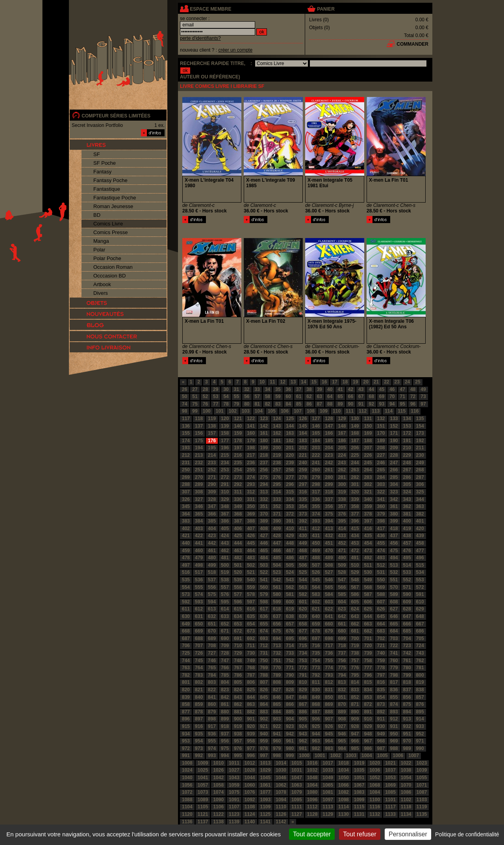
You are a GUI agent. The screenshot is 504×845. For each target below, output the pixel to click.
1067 (359, 785)
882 (251, 712)
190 (394, 441)
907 (329, 719)
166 (329, 433)
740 (381, 653)
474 (381, 551)
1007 (414, 756)
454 (368, 543)
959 (264, 741)
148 (342, 426)
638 (290, 616)
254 (238, 470)
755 (329, 661)
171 (394, 433)
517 (199, 572)
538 (225, 580)
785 (225, 675)
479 (199, 558)
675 (277, 631)
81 (257, 404)
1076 (250, 792)
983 (329, 748)
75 (195, 404)
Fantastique (107, 189)
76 (205, 404)
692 (251, 638)
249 (420, 463)
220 (290, 455)
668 (186, 631)
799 (407, 675)
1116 (375, 807)
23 (397, 382)
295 (277, 484)
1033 (328, 770)
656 (277, 624)
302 (368, 484)
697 (316, 638)
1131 (359, 814)
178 (238, 441)
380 (394, 514)
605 (355, 602)
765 (212, 668)
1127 (297, 814)
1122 (218, 814)
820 (186, 690)
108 (311, 411)
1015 (297, 763)
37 (299, 389)
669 (199, 631)
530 (368, 572)
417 (381, 529)
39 (320, 389)
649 (186, 624)
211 (420, 448)
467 (290, 551)
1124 (250, 814)
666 (407, 624)
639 (303, 616)
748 (238, 661)
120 (225, 419)
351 (264, 506)
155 (186, 433)
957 (238, 741)
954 (199, 741)
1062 (281, 785)
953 (186, 741)
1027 (234, 770)
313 (264, 492)
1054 (406, 778)
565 (329, 587)
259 (303, 470)
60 (288, 396)
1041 (203, 778)
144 (290, 426)
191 (407, 441)
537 (212, 580)
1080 (312, 792)
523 (277, 572)
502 (251, 565)
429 (290, 536)
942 (290, 734)
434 (355, 536)
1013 (266, 763)
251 (199, 470)
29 (216, 389)
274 (251, 477)
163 (290, 433)
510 (355, 565)
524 (290, 572)
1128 (312, 814)
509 (342, 565)
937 (225, 734)
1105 (203, 807)
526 (316, 572)
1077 (266, 792)
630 (186, 616)
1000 (304, 756)
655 (264, 624)
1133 (390, 814)
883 (264, 712)
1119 (422, 807)
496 (420, 558)
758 (368, 661)
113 (376, 411)
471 (342, 551)
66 (351, 396)
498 (199, 565)
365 (199, 514)
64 (330, 396)
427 (264, 536)
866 (290, 704)
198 (251, 448)
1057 (203, 785)
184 (316, 441)
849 (316, 697)
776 (355, 668)
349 (238, 506)
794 (342, 675)
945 (329, 734)
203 (316, 448)
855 (394, 697)
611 (186, 609)
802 (199, 682)
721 (381, 646)
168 (355, 433)
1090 (218, 800)
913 (407, 719)
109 (324, 411)
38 (309, 389)
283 (368, 477)
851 (342, 697)
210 (407, 448)
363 (420, 506)
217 (251, 455)
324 (407, 492)
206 (355, 448)
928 (355, 726)
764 (199, 668)
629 (420, 609)
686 (420, 631)
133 (394, 419)
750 (264, 661)
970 (407, 741)
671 (225, 631)
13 (293, 382)
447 (277, 543)
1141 (266, 822)
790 (290, 675)
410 (290, 529)
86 (309, 404)
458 (420, 543)
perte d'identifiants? (200, 38)
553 (420, 580)
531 (381, 572)
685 (407, 631)
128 (329, 419)
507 (316, 565)
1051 (359, 778)
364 (186, 514)
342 (394, 499)
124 (277, 419)
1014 (281, 763)
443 (225, 543)
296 (290, 484)
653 (238, 624)
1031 (297, 770)
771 (290, 668)
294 (264, 484)
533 (407, 572)
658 (303, 624)
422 (199, 536)
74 (184, 404)
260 (316, 470)
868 (316, 704)
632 (212, 616)
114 (389, 411)
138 (212, 426)
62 (309, 396)
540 (251, 580)
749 (251, 661)
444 (238, 543)
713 (277, 646)
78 (226, 404)
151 (381, 426)
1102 (406, 800)
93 (382, 404)
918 (225, 726)
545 (316, 580)
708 (212, 646)
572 (420, 587)
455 (381, 543)
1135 (422, 814)
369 (251, 514)
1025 (203, 770)
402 (186, 529)
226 (368, 455)
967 (368, 741)
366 (212, 514)
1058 (218, 785)
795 (355, 675)
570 (394, 587)
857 (420, 697)
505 (290, 565)
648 (420, 616)
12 (283, 382)
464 (251, 551)
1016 (312, 763)
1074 (218, 792)
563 (303, 587)
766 (225, 668)
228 (394, 455)
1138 (218, 822)
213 (199, 455)
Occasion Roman (113, 267)
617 (264, 609)
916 (199, 726)
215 (225, 455)
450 (316, 543)
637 (277, 616)
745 (199, 661)
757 (355, 661)
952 (420, 734)
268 (420, 470)
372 (290, 514)
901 (251, 719)
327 (199, 499)
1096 (312, 800)
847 (290, 697)
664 (381, 624)
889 (342, 712)
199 (264, 448)
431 (316, 536)
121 (238, 419)
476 (407, 551)
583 (316, 594)
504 (277, 565)
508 (329, 565)
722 (394, 646)
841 (212, 697)
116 (415, 411)
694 (277, 638)
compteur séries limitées (116, 116)
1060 (250, 785)
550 (381, 580)
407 (251, 529)
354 (303, 506)
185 (329, 441)
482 (238, 558)
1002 (336, 756)
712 (264, 646)
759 (381, 661)
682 (368, 631)
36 (288, 389)
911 (381, 719)
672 (238, 631)
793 (329, 675)
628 (407, 609)
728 (225, 653)
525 (303, 572)
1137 (203, 822)
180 (264, 441)
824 (238, 690)
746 (212, 661)
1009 (203, 763)
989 (407, 748)
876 (420, 704)
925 (316, 726)
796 (368, 675)
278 (303, 477)
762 (420, 661)
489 (329, 558)
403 (199, 529)
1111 (297, 807)
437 (394, 536)
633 (225, 616)
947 (355, 734)
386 (225, 521)
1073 (203, 792)
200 (277, 448)
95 (403, 404)
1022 (406, 763)
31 (236, 389)
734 (303, 653)
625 (368, 609)
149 (355, 426)
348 (225, 506)
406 (238, 529)
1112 (312, 807)
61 (299, 396)
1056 (187, 785)
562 (290, 587)
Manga (101, 241)
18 (345, 382)
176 (212, 441)
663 (368, 624)
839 (186, 697)
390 (277, 521)
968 (381, 741)
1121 (203, 814)
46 (392, 389)
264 (368, 470)
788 (264, 675)
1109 (266, 807)
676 (290, 631)
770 (277, 668)
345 (186, 506)
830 (316, 690)
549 (368, 580)
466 (277, 551)
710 (238, 646)
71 (403, 396)
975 (225, 748)
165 (316, 433)
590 (407, 594)
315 (290, 492)
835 (381, 690)
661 (342, 624)
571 (407, 587)
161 (264, 433)
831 (329, 690)
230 (420, 455)
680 (342, 631)
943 (303, 734)
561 (277, 587)
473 (368, 551)
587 (368, 594)
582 (303, 594)
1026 (218, 770)
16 (324, 382)
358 (355, 506)
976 (238, 748)
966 (355, 741)
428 (277, 536)
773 (316, 668)
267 (407, 470)
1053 (390, 778)
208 (381, 448)
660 (329, 624)
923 (290, 726)
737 (342, 653)
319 (342, 492)
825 (251, 690)
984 (342, 748)
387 (238, 521)
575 (212, 594)
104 (259, 411)
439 (420, 536)
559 (251, 587)
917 (212, 726)
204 (329, 448)
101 (220, 411)
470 (329, 551)
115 (402, 411)
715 (303, 646)
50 (184, 396)
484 (264, 558)
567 (355, 587)
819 (420, 682)
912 (394, 719)
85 (299, 404)
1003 (351, 756)
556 (212, 587)
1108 (250, 807)
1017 (328, 763)
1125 (266, 814)
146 (316, 426)
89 (340, 404)
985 (355, 748)
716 (316, 646)
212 (186, 455)
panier (326, 9)
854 (381, 697)
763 (186, 668)
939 (251, 734)
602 (316, 602)
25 (418, 382)
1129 (328, 814)
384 (199, 521)
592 (186, 602)
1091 (234, 800)
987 (381, 748)
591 (420, 594)
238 (277, 463)
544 (303, 580)
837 (407, 690)
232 (199, 463)
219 (277, 455)
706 (186, 646)
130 (355, 419)
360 (381, 506)
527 (329, 572)
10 (262, 382)
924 (303, 726)
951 (407, 734)
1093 (266, 800)
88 (330, 404)
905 (303, 719)
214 (212, 455)
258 (290, 470)
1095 (297, 800)
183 (303, 441)
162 (277, 433)
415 (355, 529)
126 (303, 419)
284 (381, 477)
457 (407, 543)
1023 (422, 763)
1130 (344, 814)
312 (251, 492)
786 (238, 675)
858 (186, 704)
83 (278, 404)
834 (368, 690)
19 (355, 382)
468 (303, 551)
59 (278, 396)
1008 (187, 763)
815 (368, 682)
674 (264, 631)
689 (212, 638)
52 (205, 396)
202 (303, 448)
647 (407, 616)
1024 (187, 770)
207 (368, 448)
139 (225, 426)
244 (355, 463)
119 (212, 419)
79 (236, 404)
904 (290, 719)
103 (246, 411)
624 (355, 609)
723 (407, 646)
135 (420, 419)
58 (268, 396)
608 (394, 602)
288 (186, 484)
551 (394, 580)
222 (316, 455)
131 (368, 419)
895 (420, 712)
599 (277, 602)
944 (316, 734)
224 (342, 455)
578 (251, 594)
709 (225, 646)
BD (97, 215)
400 (407, 521)
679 (329, 631)
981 (303, 748)
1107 (234, 807)
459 (186, 551)
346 (199, 506)
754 (316, 661)
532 (394, 572)
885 (290, 712)
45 (382, 389)
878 (199, 712)
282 (355, 477)
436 (381, 536)
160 (251, 433)
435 (368, 536)
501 (238, 565)
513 (394, 565)
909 (355, 719)
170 (381, 433)
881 (238, 712)
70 (392, 396)
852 (355, 697)
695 (290, 638)
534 (420, 572)
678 (316, 631)
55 (236, 396)
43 (361, 389)
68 (371, 396)
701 (368, 638)
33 (257, 389)
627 (394, 609)
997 (264, 756)
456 (394, 543)
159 (238, 433)
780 (407, 668)
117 (186, 419)
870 (342, 704)
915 (186, 726)
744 (186, 661)
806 (251, 682)
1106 (218, 807)
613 (212, 609)
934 (186, 734)
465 (264, 551)
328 (212, 499)
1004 (367, 756)
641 (329, 616)
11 (272, 382)
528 (342, 572)
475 (394, 551)
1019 (359, 763)
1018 (344, 763)
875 (407, 704)
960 (277, 741)
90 (351, 404)
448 (290, 543)
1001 (320, 756)
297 (303, 484)
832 (342, 690)
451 (329, 543)
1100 (375, 800)
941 (277, 734)
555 (199, 587)
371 (277, 514)
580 (277, 594)
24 (407, 382)
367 (225, 514)
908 (342, 719)
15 (314, 382)
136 (186, 426)
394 (329, 521)
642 (342, 616)
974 (212, 748)
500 (225, 565)
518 (212, 572)
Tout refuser (359, 834)
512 (381, 565)
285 (394, 477)
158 (225, 433)
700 (355, 638)
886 (303, 712)
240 (303, 463)
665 (394, 624)
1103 (422, 800)
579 (264, 594)
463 (238, 551)
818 (407, 682)
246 (381, 463)
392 (303, 521)
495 (407, 558)
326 (186, 499)
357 (342, 506)
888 (329, 712)
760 (394, 661)
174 (186, 441)
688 (199, 638)
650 (199, 624)
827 (277, 690)
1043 (234, 778)
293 (251, 484)
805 (238, 682)
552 (407, 580)
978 (264, 748)
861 (225, 704)
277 (290, 477)
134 (407, 419)
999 (290, 756)
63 (320, 396)
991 (186, 756)
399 (394, 521)
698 (329, 638)
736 (329, 653)
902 (264, 719)
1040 (187, 778)
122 (251, 419)
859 (199, 704)
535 (186, 580)
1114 (344, 807)
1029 (266, 770)
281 (342, 477)
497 (186, 565)
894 (407, 712)
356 (329, 506)
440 (186, 543)
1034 (344, 770)
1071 (422, 785)
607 (381, 602)
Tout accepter (312, 834)
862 (238, 704)
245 (368, 463)
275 (264, 477)
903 (277, 719)
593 (199, 602)
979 (277, 748)
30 (226, 389)
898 (212, 719)
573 (186, 594)
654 (251, 624)
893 (394, 712)
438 (407, 536)
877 (186, 712)
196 (225, 448)
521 (251, 572)
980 (290, 748)
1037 (390, 770)
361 (394, 506)
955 (212, 741)
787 (251, 675)
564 (316, 587)
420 (420, 529)
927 (342, 726)
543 (290, 580)
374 (316, 514)
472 (355, 551)
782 (186, 675)
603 (329, 602)
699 (342, 638)
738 (355, 653)
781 (420, 668)
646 (394, 616)
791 (303, 675)
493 (381, 558)
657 (290, 624)
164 (303, 433)
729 (238, 653)
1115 (359, 807)
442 (212, 543)
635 (251, 616)
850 (329, 697)
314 (277, 492)
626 (381, 609)
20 (366, 382)
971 (420, 741)
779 (394, 668)
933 (420, 726)
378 (368, 514)
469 (316, 551)
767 (238, 668)
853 (368, 697)
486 (290, 558)
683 (381, 631)
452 (342, 543)
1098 (344, 800)
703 (394, 638)
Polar (99, 250)
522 (264, 572)
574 (199, 594)
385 (212, 521)
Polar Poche (107, 258)
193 (186, 448)
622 (329, 609)
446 (264, 543)
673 (251, 631)
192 (420, 441)
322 (381, 492)
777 (368, 668)
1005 (383, 756)
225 (355, 455)
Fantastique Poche (115, 198)
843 (238, 697)
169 (368, 433)
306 (420, 484)
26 (184, 389)
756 (342, 661)
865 (277, 704)
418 (394, 529)
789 (277, 675)
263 (355, 470)
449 (303, 543)
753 (303, 661)
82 (268, 404)
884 (277, 712)
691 (238, 638)
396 (355, 521)
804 (225, 682)
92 (371, 404)
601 (303, 602)
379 (381, 514)
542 (277, 580)
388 (251, 521)
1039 (422, 770)
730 (251, 653)
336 (316, 499)
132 (381, 419)
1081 (328, 792)
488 (316, 558)
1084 (375, 792)
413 (329, 529)
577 (238, 594)
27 (195, 389)
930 (381, 726)
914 (420, 719)
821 (199, 690)
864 (264, 704)
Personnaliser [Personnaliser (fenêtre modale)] (408, 834)
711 (251, 646)
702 (381, 638)
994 (225, 756)
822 (212, 690)
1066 (344, 785)
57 (257, 396)
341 (381, 499)
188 (368, 441)
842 (225, 697)
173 (420, 433)
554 (186, 587)
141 (251, 426)
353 (290, 506)
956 (225, 741)
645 (381, 616)
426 (251, 536)
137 (199, 426)
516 (186, 572)
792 (316, 675)
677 (303, 631)
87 (320, 404)
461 (212, 551)
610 (420, 602)
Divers (101, 293)
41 (340, 389)
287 (420, 477)
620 (303, 609)
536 (199, 580)
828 (290, 690)
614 (225, 609)
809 (290, 682)
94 (392, 404)
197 (238, 448)
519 (225, 572)
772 (303, 668)
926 (329, 726)
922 (277, 726)
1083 (359, 792)
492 (368, 558)
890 (355, 712)
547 (342, 580)
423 (212, 536)
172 (407, 433)
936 (212, 734)
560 (264, 587)
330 (238, 499)
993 (212, 756)
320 (355, 492)
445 (251, 543)
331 (251, 499)
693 (264, 638)
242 (329, 463)
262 (342, 470)
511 (368, 565)
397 (368, 521)
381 (407, 514)
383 (186, 521)
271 (212, 477)
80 (247, 404)
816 (381, 682)
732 (277, 653)
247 (394, 463)
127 (316, 419)
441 (199, 543)
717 (329, 646)
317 (316, 492)
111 (350, 411)
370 (264, 514)
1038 (406, 770)
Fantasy (102, 172)
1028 (250, 770)
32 (247, 389)
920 (251, 726)
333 (277, 499)
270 (199, 477)
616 (251, 609)
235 (238, 463)
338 (342, 499)
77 (216, 404)
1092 (250, 800)
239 (290, 463)
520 (238, 572)
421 (186, 536)
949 (381, 734)
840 (199, 697)
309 (212, 492)
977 (251, 748)
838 (420, 690)
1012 (250, 763)
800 (420, 675)
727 (212, 653)
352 (277, 506)
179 (251, 441)
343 (407, 499)
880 (225, 712)
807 (264, 682)
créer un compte (235, 50)
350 (251, 506)
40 (330, 389)
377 (355, 514)
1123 (234, 814)
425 (238, 536)
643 (355, 616)
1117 (390, 807)
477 (420, 551)
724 (420, 646)
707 (199, 646)
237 (264, 463)
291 (225, 484)
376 (342, 514)
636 (264, 616)
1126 (281, 814)
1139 (234, 822)
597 (251, 602)
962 (303, 741)
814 (355, 682)
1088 (187, 800)
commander (412, 44)
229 (407, 455)
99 (195, 411)
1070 (406, 785)
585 (342, 594)
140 (238, 426)
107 (298, 411)
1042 (218, 778)
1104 (187, 807)
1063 (297, 785)
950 (394, 734)
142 (264, 426)
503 (264, 565)
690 (225, 638)
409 (277, 529)
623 (342, 609)
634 (238, 616)
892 (381, 712)
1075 (234, 792)
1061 (266, 785)
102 (233, 411)
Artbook (102, 284)
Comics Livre (108, 224)
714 (290, 646)
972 (186, 748)
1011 (234, 763)
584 (329, 594)
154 (420, 426)
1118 (406, 807)
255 (251, 470)
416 (368, 529)
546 (329, 580)
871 (355, 704)
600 (290, 602)
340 (368, 499)
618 (277, 609)
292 (238, 484)
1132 (375, 814)
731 (264, 653)
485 (277, 558)
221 (303, 455)
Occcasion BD (109, 276)
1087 (422, 792)
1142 (281, 822)
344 (420, 499)
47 (403, 389)
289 (199, 484)
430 (303, 536)
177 (225, 441)
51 (195, 396)
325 (420, 492)
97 (423, 404)
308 (199, 492)
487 (303, 558)
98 (184, 411)
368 (238, 514)
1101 (390, 800)
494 (394, 558)
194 (199, 448)
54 (226, 396)
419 (407, 529)
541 (264, 580)
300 (342, 484)
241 (316, 463)
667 (420, 624)
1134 (406, 814)
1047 (297, 778)
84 (288, 404)
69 (382, 396)
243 (342, 463)
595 (225, 602)
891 (368, 712)
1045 (266, 778)
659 (316, 624)
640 (316, 616)
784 (212, 675)
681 (355, 631)
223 (329, 455)
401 (420, 521)
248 (407, 463)
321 (368, 492)
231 (186, 463)
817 (394, 682)
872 (368, 704)
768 (251, 668)
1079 (297, 792)
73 (423, 396)
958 (251, 741)
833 (355, 690)
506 (303, 565)
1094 (281, 800)
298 (316, 484)
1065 (328, 785)
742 (407, 653)
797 (381, 675)
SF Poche (105, 163)
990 (420, 748)
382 (420, 514)
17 (334, 382)
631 (199, 616)
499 (212, 565)
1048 (312, 778)
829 (303, 690)
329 (225, 499)
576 (225, 594)
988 (394, 748)
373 (303, 514)
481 (225, 558)
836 (394, 690)
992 (199, 756)
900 (238, 719)
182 (290, 441)
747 (225, 661)
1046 (281, 778)
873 (381, 704)
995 (238, 756)
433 (342, 536)
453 (355, 543)
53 (216, 396)
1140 (250, 822)
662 (355, 624)
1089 (203, 800)
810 (303, 682)
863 (251, 704)
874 (394, 704)
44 (371, 389)
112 (363, 411)
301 (355, 484)
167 (342, 433)
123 (264, 419)
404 (212, 529)
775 (342, 668)
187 (355, 441)
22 (386, 382)
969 (394, 741)
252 (212, 470)
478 (186, 558)
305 (407, 484)
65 (340, 396)
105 (272, 411)
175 (199, 441)
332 (264, 499)
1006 (398, 756)
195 (212, 448)
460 (199, 551)
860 (212, 704)
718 (342, 646)
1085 (390, 792)
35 (278, 389)
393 (316, 521)
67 (361, 396)
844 (251, 697)
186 (342, 441)
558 (238, 587)
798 (394, 675)
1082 (344, 792)
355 (316, 506)
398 (381, 521)
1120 (187, 814)
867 (303, 704)
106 (285, 411)
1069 (390, 785)
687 (186, 638)
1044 (250, 778)
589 (394, 594)
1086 (406, 792)
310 (225, 492)
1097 (328, 800)
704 (407, 638)
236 (251, 463)
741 (394, 653)
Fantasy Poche (110, 180)
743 (420, 653)
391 (290, 521)
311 (238, 492)
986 (368, 748)
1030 (281, 770)
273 (238, 477)
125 (290, 419)
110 (337, 411)
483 (251, 558)
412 (316, 529)
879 (212, 712)
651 (212, 624)
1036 (375, 770)
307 (186, 492)
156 (199, 433)
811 (316, 682)
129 (342, 419)
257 (277, 470)
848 (303, 697)
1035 (359, 770)
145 (303, 426)
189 (381, 441)
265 (381, 470)
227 (381, 455)
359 (368, 506)
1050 (344, 778)
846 (277, 697)
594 (212, 602)
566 (342, 587)
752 (290, 661)
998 (277, 756)
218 (264, 455)
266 (394, 470)
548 (355, 580)
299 (329, 484)
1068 (375, 785)
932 (407, 726)
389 (264, 521)
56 (247, 396)
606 (368, 602)
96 (413, 404)
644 (368, 616)
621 (316, 609)
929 (368, 726)
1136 (187, 822)
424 (225, 536)
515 (420, 565)
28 (205, 389)
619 (290, 609)
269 (186, 477)
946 (342, 734)
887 (316, 712)
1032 (312, 770)
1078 (281, 792)
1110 (281, 807)
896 (186, 719)
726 (199, 653)
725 (186, 653)
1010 (218, 763)
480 (212, 558)
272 (225, 477)
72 (413, 396)
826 (264, 690)
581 (290, 594)
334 (290, 499)
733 (290, 653)
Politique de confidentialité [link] (467, 834)
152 (394, 426)
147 (329, 426)
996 (251, 756)
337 (329, 499)
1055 (422, 778)
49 (423, 389)
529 (355, 572)
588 (381, 594)
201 (290, 448)
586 (355, 594)
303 (381, 484)
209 (394, 448)
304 (394, 484)
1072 (187, 792)
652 (225, 624)
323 (394, 492)
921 (264, 726)
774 (329, 668)
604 (342, 602)
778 (381, 668)
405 (225, 529)
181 (277, 441)
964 (329, 741)
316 (303, 492)
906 (316, 719)
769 (264, 668)
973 (199, 748)
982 (316, 748)
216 (238, 455)
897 (199, 719)
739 (368, 653)
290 (212, 484)
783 (199, 675)
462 (225, 551)
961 (290, 741)
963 (316, 741)
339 (355, 499)
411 (303, 529)
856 (407, 697)
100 (207, 411)
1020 (375, 763)
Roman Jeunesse (113, 206)
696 (303, 638)
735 (316, 653)
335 (303, 499)
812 (329, 682)
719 (355, 646)
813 (342, 682)
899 (225, 719)
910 (368, 719)
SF (97, 154)
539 (238, 580)
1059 (234, 785)
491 (355, 558)
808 (277, 682)
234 (225, 463)
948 (368, 734)
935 (199, 734)
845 (264, 697)
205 (342, 448)
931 (394, 726)
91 (361, 404)
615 (238, 609)
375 (329, 514)
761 (407, 661)
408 (264, 529)
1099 (359, 800)
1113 (328, 807)
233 (212, 463)
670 (212, 631)
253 (225, 470)
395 (342, 521)
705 (420, 638)
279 (316, 477)
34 (268, 389)
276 (277, 477)
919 (238, 726)
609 (407, 602)
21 (376, 382)
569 (381, 587)
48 (413, 389)
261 (329, 470)
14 (303, 382)
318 (329, 492)
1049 (328, 778)
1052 (375, 778)
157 (212, 433)
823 (225, 690)
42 (351, 389)
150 (368, 426)
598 (264, 602)
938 (238, 734)
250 (186, 470)
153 (407, 426)
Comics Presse (110, 232)
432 (329, 536)
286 (407, 477)
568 (368, 587)
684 (394, 631)
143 (277, 426)
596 (238, 602)
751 (277, 661)
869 (329, 704)
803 (212, 682)
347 (212, 506)
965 (342, 741)
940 (264, 734)
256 (264, 470)
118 (199, 419)
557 (225, 587)
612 (199, 609)
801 (186, 682)
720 (368, 646)
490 (342, 558)
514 (407, 565)
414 (342, 529)
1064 (312, 785)
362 (407, 506)
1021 (390, 763)
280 (329, 477)
